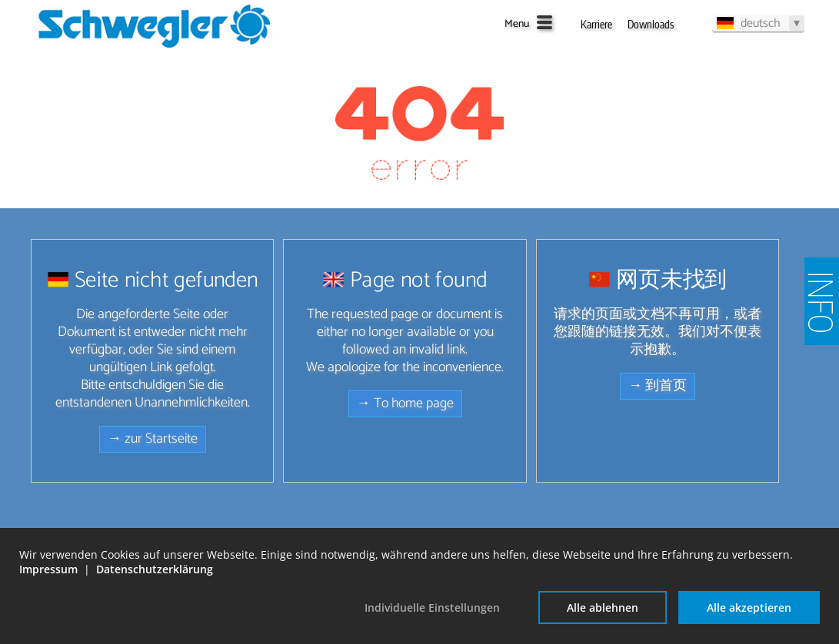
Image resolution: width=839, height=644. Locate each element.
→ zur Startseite (153, 439)
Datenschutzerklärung (155, 569)
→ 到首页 (658, 386)
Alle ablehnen (603, 607)
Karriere (596, 24)
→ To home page (405, 403)
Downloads (651, 24)
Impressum (48, 569)
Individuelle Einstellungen (432, 607)
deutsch (761, 23)
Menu (517, 24)
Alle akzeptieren (749, 607)
